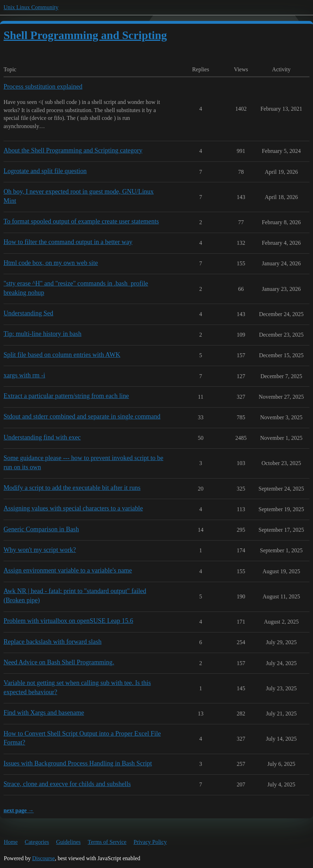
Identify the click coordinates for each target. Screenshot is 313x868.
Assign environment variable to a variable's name (68, 570)
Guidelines (68, 842)
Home (11, 842)
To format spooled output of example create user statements (81, 221)
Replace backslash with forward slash (52, 642)
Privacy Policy (150, 842)
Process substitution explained (43, 87)
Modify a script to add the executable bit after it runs (72, 488)
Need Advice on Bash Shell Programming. (59, 662)
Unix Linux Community (31, 7)
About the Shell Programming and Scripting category (73, 150)
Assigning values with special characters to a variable (73, 508)
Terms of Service (107, 842)
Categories (37, 842)
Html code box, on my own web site (51, 263)
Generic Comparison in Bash (41, 529)
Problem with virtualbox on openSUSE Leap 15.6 (68, 621)
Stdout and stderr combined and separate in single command (82, 416)
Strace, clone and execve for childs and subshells (67, 784)
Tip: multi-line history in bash (43, 334)
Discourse (44, 858)
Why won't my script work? (40, 550)
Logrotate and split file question (45, 171)
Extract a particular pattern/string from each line (66, 396)
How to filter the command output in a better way (68, 242)
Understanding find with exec (42, 437)
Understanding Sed (28, 313)
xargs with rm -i (24, 375)
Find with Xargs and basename (44, 713)
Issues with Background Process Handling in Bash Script (78, 763)
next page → (19, 810)
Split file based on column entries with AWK (62, 355)
